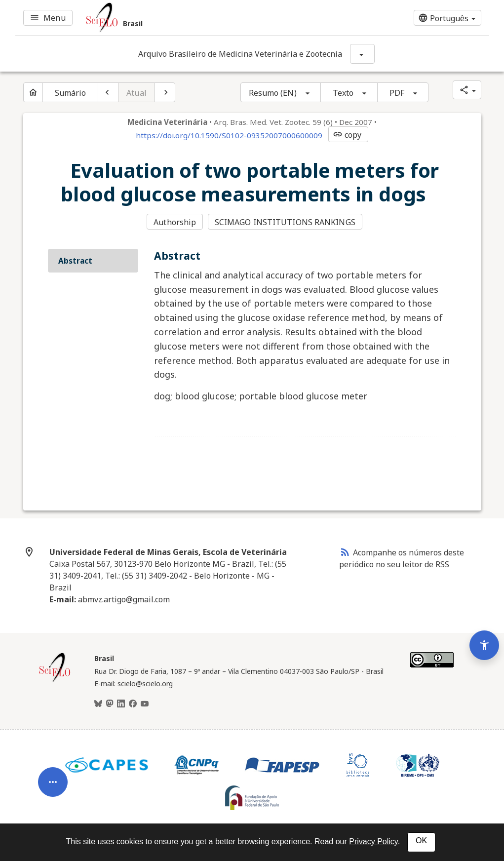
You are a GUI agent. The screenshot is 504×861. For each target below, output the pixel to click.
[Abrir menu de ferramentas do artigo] (53, 785)
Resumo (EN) (273, 93)
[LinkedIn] (121, 704)
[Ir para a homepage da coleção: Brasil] (173, 18)
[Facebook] (133, 704)
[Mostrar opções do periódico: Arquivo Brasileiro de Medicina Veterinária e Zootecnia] (362, 54)
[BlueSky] (98, 704)
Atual (136, 93)
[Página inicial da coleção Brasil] (55, 681)
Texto (343, 93)
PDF (397, 93)
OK (421, 841)
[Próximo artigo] (165, 92)
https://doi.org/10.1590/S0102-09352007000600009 (229, 135)
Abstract (75, 261)
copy (347, 135)
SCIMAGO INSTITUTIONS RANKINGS (285, 222)
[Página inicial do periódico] (33, 92)
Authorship (175, 222)
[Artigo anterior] (108, 92)
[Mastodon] (110, 704)
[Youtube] (145, 704)
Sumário (71, 93)
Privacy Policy (373, 841)
